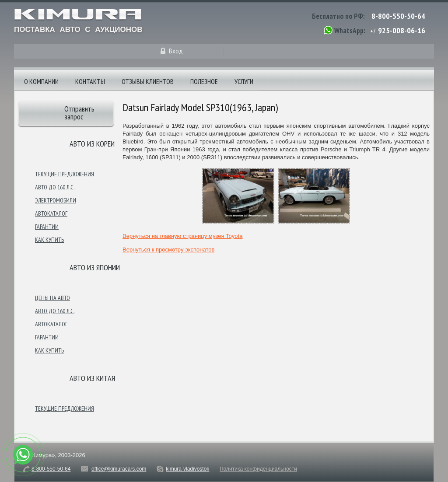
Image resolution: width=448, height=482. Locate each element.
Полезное (204, 81)
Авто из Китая (92, 378)
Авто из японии (95, 267)
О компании (41, 81)
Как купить (49, 240)
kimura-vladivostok (187, 469)
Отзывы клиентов (148, 81)
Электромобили (56, 200)
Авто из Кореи (92, 144)
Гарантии (47, 227)
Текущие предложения (65, 174)
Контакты (90, 81)
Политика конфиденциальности (258, 469)
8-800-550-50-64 (398, 16)
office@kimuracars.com (119, 469)
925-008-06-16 (402, 30)
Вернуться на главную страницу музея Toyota (182, 236)
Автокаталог (51, 213)
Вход (176, 51)
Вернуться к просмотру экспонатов (168, 250)
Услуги (244, 81)
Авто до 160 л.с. (55, 187)
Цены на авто (52, 298)
